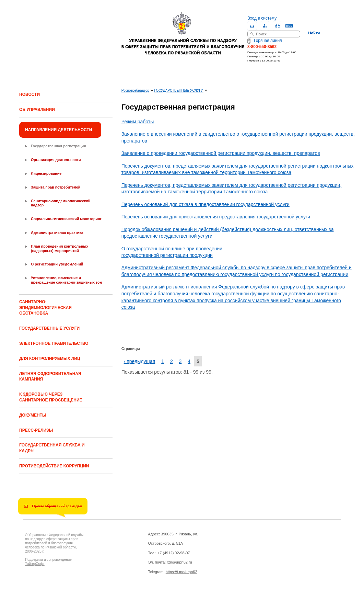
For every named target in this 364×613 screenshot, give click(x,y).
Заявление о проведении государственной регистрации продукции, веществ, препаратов (221, 153)
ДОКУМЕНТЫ (33, 415)
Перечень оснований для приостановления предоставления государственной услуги (216, 217)
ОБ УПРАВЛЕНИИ (37, 110)
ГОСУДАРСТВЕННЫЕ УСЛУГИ (49, 328)
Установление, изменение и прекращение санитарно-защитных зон (66, 280)
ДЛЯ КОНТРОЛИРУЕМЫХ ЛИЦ (50, 359)
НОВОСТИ (30, 94)
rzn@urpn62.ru (179, 562)
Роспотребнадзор (135, 90)
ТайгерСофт (35, 564)
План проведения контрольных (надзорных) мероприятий (60, 248)
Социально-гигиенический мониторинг (66, 219)
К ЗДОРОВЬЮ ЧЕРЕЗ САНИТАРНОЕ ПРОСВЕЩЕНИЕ (51, 397)
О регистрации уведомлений (57, 264)
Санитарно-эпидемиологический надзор (61, 203)
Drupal (55, 600)
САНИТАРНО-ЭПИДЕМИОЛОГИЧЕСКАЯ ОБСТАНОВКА (45, 308)
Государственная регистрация (58, 146)
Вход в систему (262, 18)
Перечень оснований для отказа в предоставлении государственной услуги (206, 204)
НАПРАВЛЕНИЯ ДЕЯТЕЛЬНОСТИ (58, 130)
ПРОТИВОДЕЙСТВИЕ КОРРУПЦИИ (54, 466)
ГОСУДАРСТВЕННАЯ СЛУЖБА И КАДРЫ (52, 448)
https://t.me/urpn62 (181, 572)
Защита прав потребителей (56, 187)
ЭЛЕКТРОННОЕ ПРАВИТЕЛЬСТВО (54, 343)
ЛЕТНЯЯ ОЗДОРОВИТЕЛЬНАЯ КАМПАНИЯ (50, 377)
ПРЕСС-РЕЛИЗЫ (36, 430)
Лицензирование (46, 173)
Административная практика (57, 232)
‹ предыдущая (140, 361)
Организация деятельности (56, 160)
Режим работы (138, 122)
